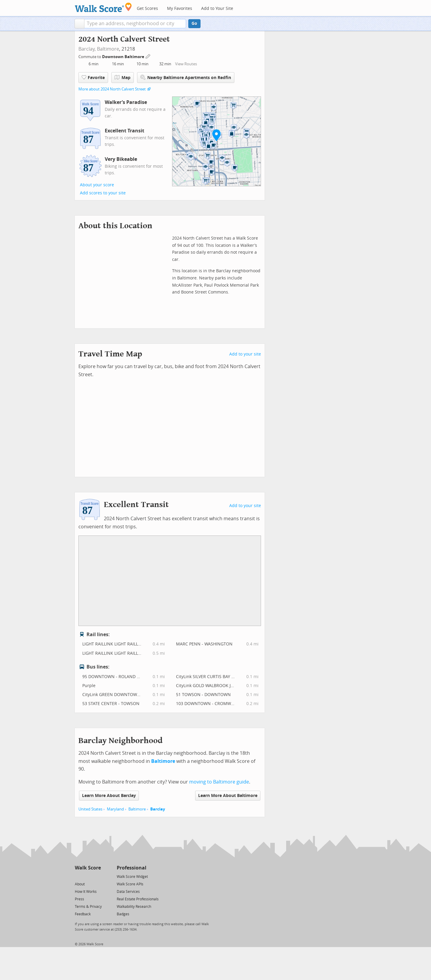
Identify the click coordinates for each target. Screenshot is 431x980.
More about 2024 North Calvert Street (112, 89)
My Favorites (180, 9)
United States (90, 809)
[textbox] (135, 24)
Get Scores (147, 9)
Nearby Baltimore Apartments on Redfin (186, 77)
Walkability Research (134, 907)
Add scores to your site (103, 193)
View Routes (186, 64)
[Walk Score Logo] (103, 7)
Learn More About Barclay (109, 796)
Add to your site (245, 354)
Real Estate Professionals (138, 899)
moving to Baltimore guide (219, 782)
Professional (132, 868)
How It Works (86, 892)
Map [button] (123, 78)
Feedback (83, 914)
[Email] (97, 876)
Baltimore (108, 49)
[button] (79, 24)
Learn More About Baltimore (228, 796)
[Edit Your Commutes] (148, 56)
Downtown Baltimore (124, 57)
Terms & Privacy (88, 907)
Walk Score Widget (132, 877)
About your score (97, 185)
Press (79, 899)
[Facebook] (88, 876)
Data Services (128, 892)
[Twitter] (78, 876)
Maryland (115, 809)
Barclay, (87, 49)
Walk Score (88, 868)
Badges (123, 914)
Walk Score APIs (130, 884)
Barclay (158, 809)
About (80, 884)
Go (194, 24)
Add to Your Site (217, 9)
